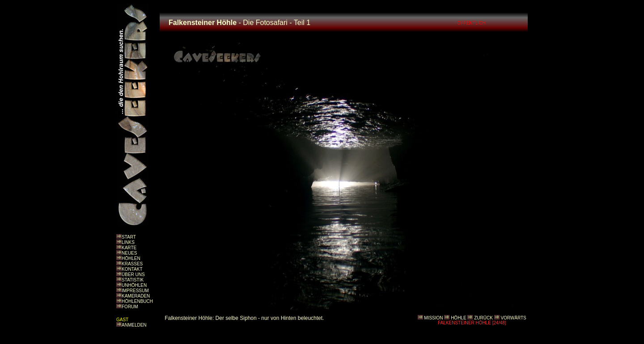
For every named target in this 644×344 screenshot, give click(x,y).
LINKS (128, 242)
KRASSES (132, 264)
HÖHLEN (131, 258)
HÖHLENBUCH (137, 301)
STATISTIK (133, 280)
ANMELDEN (134, 325)
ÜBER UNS (133, 275)
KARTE (129, 248)
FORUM (130, 307)
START (129, 237)
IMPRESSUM (135, 291)
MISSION (433, 318)
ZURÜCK (483, 318)
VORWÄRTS (513, 318)
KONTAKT (132, 269)
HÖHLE (458, 318)
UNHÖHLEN (134, 285)
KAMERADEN (136, 296)
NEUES (129, 253)
